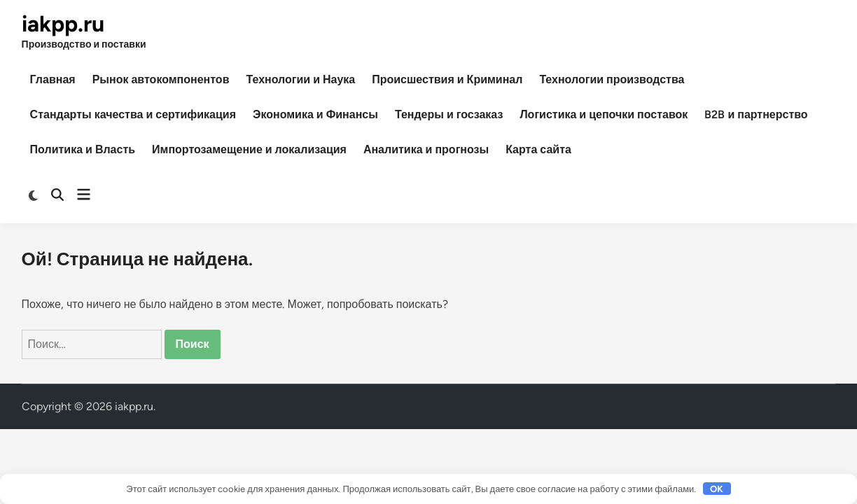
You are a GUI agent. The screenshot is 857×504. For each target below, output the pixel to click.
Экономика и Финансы (315, 114)
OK (717, 489)
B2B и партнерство (756, 114)
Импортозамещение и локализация (249, 149)
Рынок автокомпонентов (161, 79)
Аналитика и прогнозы (426, 149)
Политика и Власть (83, 149)
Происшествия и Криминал (447, 79)
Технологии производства (612, 79)
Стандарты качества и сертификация (133, 114)
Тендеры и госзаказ (449, 114)
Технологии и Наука (300, 79)
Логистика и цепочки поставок (604, 114)
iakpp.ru (63, 24)
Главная (53, 79)
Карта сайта (538, 149)
